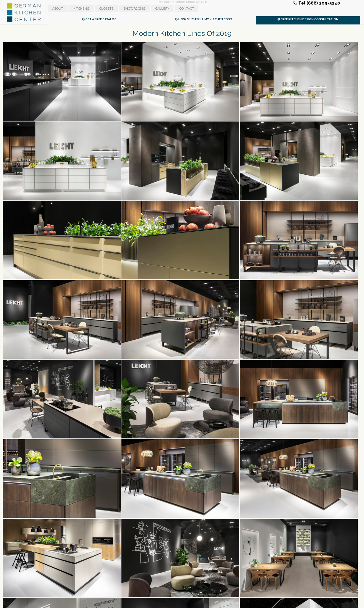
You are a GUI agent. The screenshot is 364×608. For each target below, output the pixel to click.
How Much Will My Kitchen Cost (204, 19)
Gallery (162, 9)
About (58, 9)
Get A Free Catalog (99, 19)
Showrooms (134, 9)
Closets (106, 9)
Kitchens (81, 9)
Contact (187, 9)
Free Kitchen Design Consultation (308, 19)
